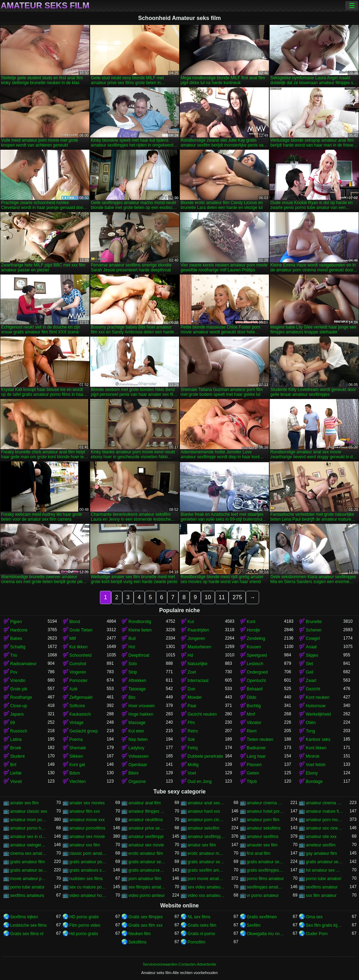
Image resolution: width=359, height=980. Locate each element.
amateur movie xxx (87, 820)
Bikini (133, 773)
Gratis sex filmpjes (145, 917)
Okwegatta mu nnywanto (266, 934)
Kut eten (136, 731)
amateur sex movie (87, 837)
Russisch (19, 731)
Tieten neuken (260, 739)
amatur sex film (202, 845)
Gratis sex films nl (27, 934)
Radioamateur (23, 664)
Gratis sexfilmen (262, 917)
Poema (76, 739)
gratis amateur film (28, 862)
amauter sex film (262, 845)
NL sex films (199, 917)
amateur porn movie (324, 820)
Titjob (252, 782)
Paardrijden (198, 630)
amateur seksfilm (204, 828)
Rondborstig (140, 622)
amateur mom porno (29, 820)
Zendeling (256, 638)
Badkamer (256, 748)
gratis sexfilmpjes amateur (266, 870)
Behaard (255, 689)
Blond (75, 622)
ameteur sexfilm (321, 845)
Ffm (191, 723)
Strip (133, 672)
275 (237, 597)
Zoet (192, 672)
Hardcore (19, 630)
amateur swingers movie (29, 845)
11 (222, 597)
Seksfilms (137, 942)
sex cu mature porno (88, 887)
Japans (17, 714)
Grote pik (19, 689)
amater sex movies (87, 803)
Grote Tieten (81, 630)
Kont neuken (317, 697)
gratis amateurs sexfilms (88, 870)
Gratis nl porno (201, 934)
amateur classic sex (29, 811)
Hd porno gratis (84, 934)
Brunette (314, 622)
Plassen (254, 765)
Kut (191, 622)
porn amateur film (145, 879)
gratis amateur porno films (88, 862)
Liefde (16, 773)
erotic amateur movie (206, 853)
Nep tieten (138, 739)
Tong (310, 731)
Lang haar (256, 756)
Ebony (312, 773)
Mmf (251, 714)
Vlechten (78, 782)
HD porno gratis (84, 917)
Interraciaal (198, 681)
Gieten (253, 773)
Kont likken (316, 748)
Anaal (311, 647)
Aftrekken (137, 681)
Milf (73, 638)
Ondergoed (257, 672)
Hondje (253, 630)
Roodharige (21, 697)
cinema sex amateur (29, 853)
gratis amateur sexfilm (266, 862)
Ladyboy (136, 748)
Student (17, 756)
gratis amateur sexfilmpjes (324, 862)
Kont (251, 622)
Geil (309, 672)
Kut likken (79, 647)
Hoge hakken (141, 714)
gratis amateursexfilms (147, 870)
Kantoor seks (318, 739)
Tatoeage (137, 689)
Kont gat (77, 765)
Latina (16, 739)
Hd (190, 655)
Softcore (77, 706)
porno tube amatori (323, 879)
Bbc (132, 697)
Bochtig (254, 706)
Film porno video (85, 925)
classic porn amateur (88, 853)
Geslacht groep (84, 731)
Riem (252, 731)
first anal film (259, 853)
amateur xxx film (85, 845)
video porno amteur (146, 895)
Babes (16, 638)
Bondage (314, 782)
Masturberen (199, 647)
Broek (16, 748)
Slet (309, 664)
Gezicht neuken (202, 714)
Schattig (18, 647)
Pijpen (16, 622)
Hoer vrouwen (141, 706)
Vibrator (254, 723)
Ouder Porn (317, 934)
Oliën (311, 723)
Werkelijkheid (318, 714)
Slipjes (312, 655)
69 (12, 723)
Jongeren (196, 638)
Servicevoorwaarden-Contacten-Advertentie (179, 964)
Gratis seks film (202, 925)
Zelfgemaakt (81, 697)
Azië (73, 689)
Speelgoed (257, 655)
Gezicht (313, 689)
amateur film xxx (85, 811)
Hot (132, 647)
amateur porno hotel (29, 828)
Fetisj (193, 748)
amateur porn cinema (206, 820)
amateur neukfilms (145, 820)
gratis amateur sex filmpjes (206, 862)
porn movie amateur (206, 879)
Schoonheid (80, 655)
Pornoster (79, 681)
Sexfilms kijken (24, 917)
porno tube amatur (27, 887)
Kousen (254, 647)
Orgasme (137, 782)
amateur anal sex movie (206, 803)
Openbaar (138, 765)
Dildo (252, 697)
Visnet (16, 782)
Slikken (76, 756)
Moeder (195, 697)
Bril (13, 765)
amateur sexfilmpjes (206, 837)
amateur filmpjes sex (147, 811)
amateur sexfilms (263, 837)
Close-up (19, 706)
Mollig (193, 765)
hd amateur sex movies (324, 870)
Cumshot (78, 664)
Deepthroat (139, 655)
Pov (14, 672)
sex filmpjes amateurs (147, 887)
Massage (137, 723)
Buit (132, 638)
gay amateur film (321, 853)
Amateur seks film (45, 6)
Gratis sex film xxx (145, 925)
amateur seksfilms (264, 828)
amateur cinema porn (266, 803)
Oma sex (314, 917)
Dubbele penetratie (205, 756)
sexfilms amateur (322, 887)
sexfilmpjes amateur (266, 887)
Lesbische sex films (28, 925)
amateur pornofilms (87, 828)
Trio (14, 655)
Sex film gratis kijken (324, 925)
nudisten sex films (86, 879)
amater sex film (24, 803)
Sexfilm (254, 925)
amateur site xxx (321, 837)
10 (208, 597)
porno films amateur (265, 879)
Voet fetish (316, 765)
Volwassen (138, 756)
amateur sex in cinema (29, 837)
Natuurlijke (198, 664)
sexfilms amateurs (27, 895)
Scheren (314, 630)
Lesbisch (255, 664)
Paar (192, 706)
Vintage (76, 723)
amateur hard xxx (204, 811)
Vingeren (78, 672)
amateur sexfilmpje (146, 837)
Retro (193, 731)
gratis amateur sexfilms (29, 870)
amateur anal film (144, 803)
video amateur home (88, 895)
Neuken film (139, 934)
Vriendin (18, 681)
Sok (191, 739)
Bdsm (75, 773)
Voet (192, 773)
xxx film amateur (321, 895)
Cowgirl (313, 638)
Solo (133, 664)
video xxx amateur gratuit (206, 895)
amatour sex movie (146, 845)
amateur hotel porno (266, 811)
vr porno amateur (263, 895)
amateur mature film (324, 811)
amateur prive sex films (147, 828)
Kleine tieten (140, 630)
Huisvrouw (316, 706)
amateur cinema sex (324, 803)
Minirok (313, 756)
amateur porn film (263, 820)
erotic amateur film (146, 853)
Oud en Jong (200, 782)
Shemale (78, 748)
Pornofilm (197, 942)
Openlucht (256, 681)
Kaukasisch (80, 714)
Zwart (311, 681)
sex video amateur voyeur (206, 887)
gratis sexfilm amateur (206, 870)
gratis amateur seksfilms (147, 862)
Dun (191, 689)
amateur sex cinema (324, 828)
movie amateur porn (29, 879)
